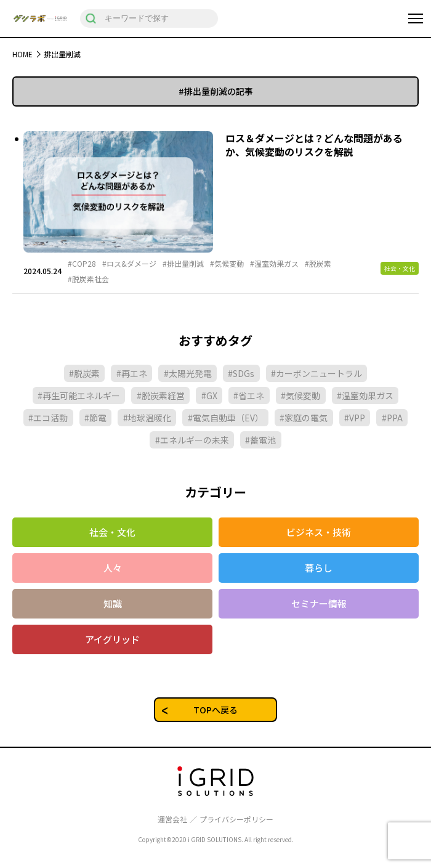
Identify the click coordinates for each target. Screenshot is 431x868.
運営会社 (172, 819)
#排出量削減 (183, 264)
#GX (209, 395)
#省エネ (249, 395)
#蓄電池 (260, 440)
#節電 (95, 418)
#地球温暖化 (147, 418)
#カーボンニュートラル (316, 373)
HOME (22, 54)
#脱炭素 (318, 264)
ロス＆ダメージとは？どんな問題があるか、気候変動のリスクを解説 (314, 145)
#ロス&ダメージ (129, 264)
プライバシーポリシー (236, 819)
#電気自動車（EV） (226, 418)
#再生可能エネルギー (79, 395)
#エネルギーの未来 (192, 440)
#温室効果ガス (274, 264)
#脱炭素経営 (161, 395)
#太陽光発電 (188, 373)
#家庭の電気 (304, 418)
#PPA (392, 418)
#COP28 (82, 264)
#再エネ (132, 373)
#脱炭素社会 (88, 279)
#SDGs (241, 373)
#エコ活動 (48, 418)
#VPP (355, 418)
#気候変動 (227, 264)
